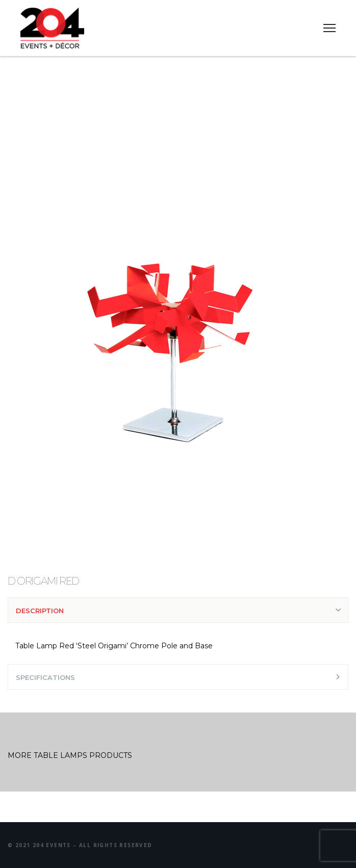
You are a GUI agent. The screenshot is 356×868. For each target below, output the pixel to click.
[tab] (178, 610)
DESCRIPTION (40, 611)
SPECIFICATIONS (45, 677)
